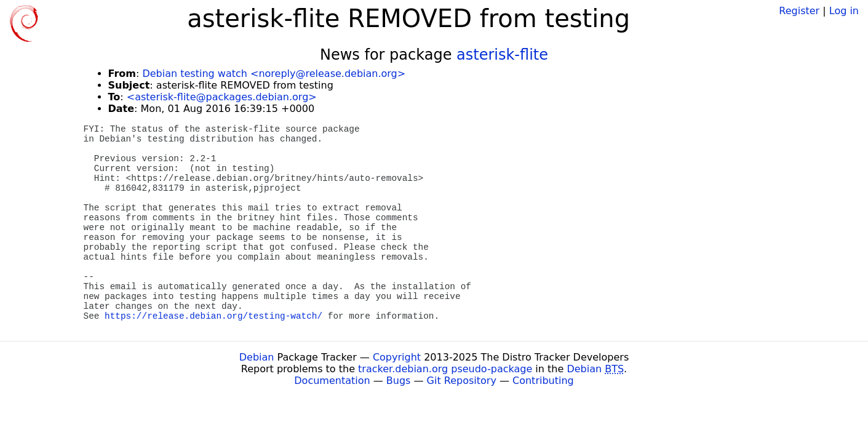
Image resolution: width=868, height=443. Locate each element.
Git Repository (462, 381)
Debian (257, 357)
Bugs (399, 381)
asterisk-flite (502, 55)
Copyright (397, 357)
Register (799, 11)
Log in (844, 11)
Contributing (543, 381)
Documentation (332, 381)
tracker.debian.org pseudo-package (445, 369)
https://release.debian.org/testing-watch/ (213, 316)
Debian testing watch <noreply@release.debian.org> (274, 74)
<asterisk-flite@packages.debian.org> (222, 97)
